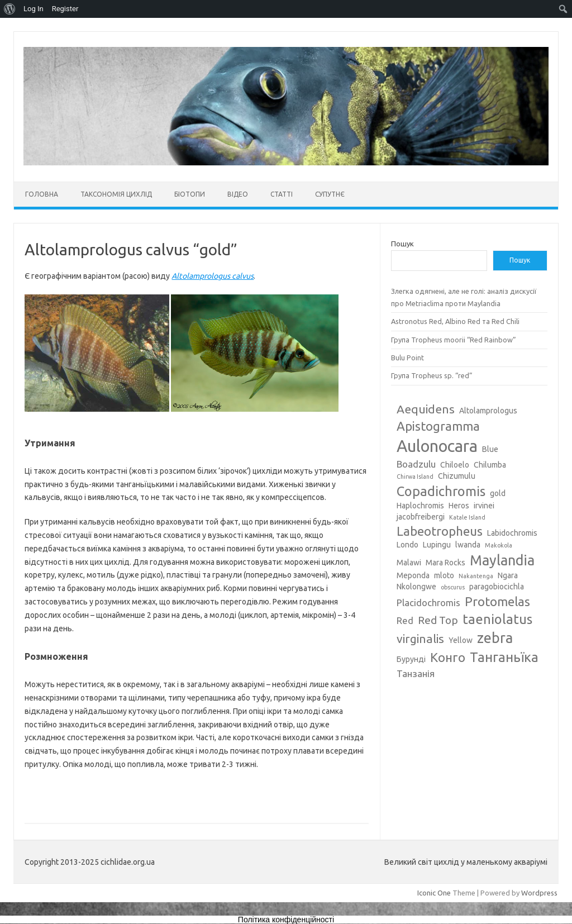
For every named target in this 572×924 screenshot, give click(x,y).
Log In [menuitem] (34, 9)
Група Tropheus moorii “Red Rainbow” (454, 340)
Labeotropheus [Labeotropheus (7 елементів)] (440, 531)
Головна (42, 194)
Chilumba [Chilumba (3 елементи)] (490, 465)
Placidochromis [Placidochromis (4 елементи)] (428, 602)
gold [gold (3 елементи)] (498, 493)
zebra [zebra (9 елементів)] (495, 638)
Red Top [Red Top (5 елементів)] (438, 620)
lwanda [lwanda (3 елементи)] (468, 545)
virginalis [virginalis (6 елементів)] (420, 639)
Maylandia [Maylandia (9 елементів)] (502, 560)
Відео (238, 194)
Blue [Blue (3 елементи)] (490, 449)
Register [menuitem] (65, 9)
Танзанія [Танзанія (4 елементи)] (416, 673)
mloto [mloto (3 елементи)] (444, 575)
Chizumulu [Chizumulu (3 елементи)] (457, 476)
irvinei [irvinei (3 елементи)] (484, 506)
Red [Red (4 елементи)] (405, 620)
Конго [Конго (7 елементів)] (448, 657)
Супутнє (330, 194)
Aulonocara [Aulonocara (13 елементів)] (437, 446)
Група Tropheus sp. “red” (432, 375)
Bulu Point (407, 358)
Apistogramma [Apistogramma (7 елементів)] (438, 426)
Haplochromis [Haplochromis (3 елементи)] (420, 506)
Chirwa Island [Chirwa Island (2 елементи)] (415, 477)
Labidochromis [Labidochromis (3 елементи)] (512, 533)
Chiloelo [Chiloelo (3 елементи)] (455, 465)
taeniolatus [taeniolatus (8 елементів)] (497, 619)
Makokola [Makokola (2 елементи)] (499, 545)
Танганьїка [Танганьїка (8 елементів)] (504, 657)
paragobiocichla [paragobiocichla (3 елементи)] (497, 587)
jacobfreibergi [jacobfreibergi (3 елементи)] (421, 517)
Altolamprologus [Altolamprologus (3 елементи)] (488, 411)
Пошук (402, 244)
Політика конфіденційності (286, 920)
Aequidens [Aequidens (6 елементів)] (426, 409)
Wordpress (539, 893)
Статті (282, 194)
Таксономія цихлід (116, 194)
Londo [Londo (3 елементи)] (407, 545)
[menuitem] (10, 9)
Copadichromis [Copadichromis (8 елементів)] (441, 491)
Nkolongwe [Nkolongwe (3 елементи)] (416, 587)
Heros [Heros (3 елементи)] (459, 506)
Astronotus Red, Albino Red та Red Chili (455, 321)
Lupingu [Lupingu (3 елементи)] (437, 545)
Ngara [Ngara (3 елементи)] (508, 575)
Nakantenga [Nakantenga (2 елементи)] (476, 576)
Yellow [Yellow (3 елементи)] (461, 640)
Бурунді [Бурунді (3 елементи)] (411, 659)
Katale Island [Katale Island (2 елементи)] (467, 517)
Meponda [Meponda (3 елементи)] (413, 575)
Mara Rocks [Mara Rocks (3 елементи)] (445, 563)
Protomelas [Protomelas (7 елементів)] (497, 601)
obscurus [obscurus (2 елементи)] (453, 587)
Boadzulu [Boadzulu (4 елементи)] (416, 464)
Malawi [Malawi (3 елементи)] (409, 563)
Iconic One (434, 893)
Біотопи (190, 194)
